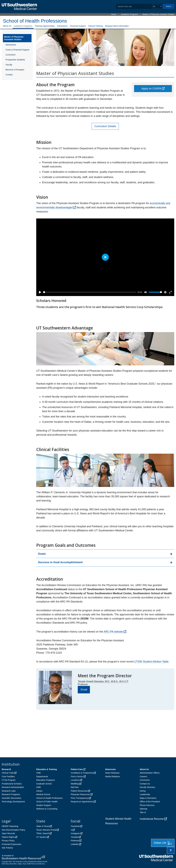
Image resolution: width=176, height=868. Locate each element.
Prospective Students (15, 60)
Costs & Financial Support (17, 50)
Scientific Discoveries (11, 798)
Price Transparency (80, 798)
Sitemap (144, 809)
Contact (9, 75)
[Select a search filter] (157, 6)
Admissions (62, 26)
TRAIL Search (43, 833)
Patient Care (77, 769)
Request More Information (117, 26)
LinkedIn (75, 844)
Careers (143, 777)
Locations (75, 780)
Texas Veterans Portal (46, 830)
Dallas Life (163, 843)
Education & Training (46, 769)
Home (114, 14)
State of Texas (43, 826)
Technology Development (13, 802)
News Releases (112, 773)
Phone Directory (147, 805)
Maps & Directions (148, 798)
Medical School (43, 794)
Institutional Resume (152, 819)
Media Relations (113, 777)
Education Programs (46, 780)
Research (6, 769)
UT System (41, 837)
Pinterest (75, 841)
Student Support (44, 805)
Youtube (74, 837)
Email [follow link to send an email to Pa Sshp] (84, 690)
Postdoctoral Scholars (12, 784)
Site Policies (7, 848)
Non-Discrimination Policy (13, 830)
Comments (145, 780)
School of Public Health (47, 802)
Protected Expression (12, 844)
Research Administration (13, 787)
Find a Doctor (77, 777)
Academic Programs (129, 14)
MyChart (75, 787)
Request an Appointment (82, 802)
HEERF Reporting (10, 826)
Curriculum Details (105, 126)
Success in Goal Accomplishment (60, 562)
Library (39, 791)
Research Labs (9, 791)
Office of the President (150, 802)
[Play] (40, 292)
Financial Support (78, 26)
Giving (143, 791)
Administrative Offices (150, 773)
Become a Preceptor (15, 70)
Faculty (9, 65)
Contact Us (145, 784)
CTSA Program (9, 780)
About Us (7, 26)
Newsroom (111, 769)
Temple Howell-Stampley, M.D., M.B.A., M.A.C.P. (103, 681)
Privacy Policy (8, 841)
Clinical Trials (8, 773)
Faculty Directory (147, 787)
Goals (42, 554)
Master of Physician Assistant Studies (158, 14)
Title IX (143, 812)
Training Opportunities (45, 26)
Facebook (75, 826)
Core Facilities (8, 777)
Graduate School (44, 784)
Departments (42, 777)
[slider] (90, 292)
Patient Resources (79, 791)
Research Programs (11, 794)
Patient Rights (8, 837)
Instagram (75, 833)
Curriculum (11, 55)
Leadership (145, 794)
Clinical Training (95, 26)
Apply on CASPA (151, 89)
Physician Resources (80, 794)
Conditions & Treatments (82, 773)
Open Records (8, 833)
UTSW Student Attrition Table (151, 662)
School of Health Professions (35, 21)
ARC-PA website (113, 632)
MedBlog (75, 784)
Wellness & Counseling (47, 809)
